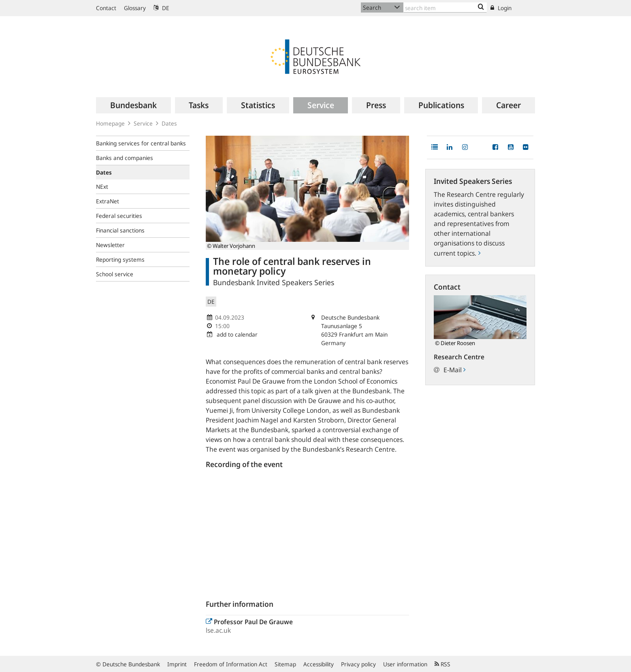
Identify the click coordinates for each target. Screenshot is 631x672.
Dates (169, 123)
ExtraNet (108, 201)
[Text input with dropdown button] (445, 7)
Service (143, 123)
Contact (106, 8)
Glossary (135, 8)
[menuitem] (133, 105)
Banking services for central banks (141, 143)
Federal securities (119, 216)
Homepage (110, 123)
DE (161, 8)
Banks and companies (125, 158)
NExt (102, 187)
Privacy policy (358, 664)
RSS (442, 664)
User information (405, 664)
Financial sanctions (120, 230)
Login (501, 8)
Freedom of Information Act (231, 664)
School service (115, 274)
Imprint (177, 664)
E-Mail (454, 370)
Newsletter (110, 245)
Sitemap (285, 664)
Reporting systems (120, 259)
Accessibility (319, 664)
